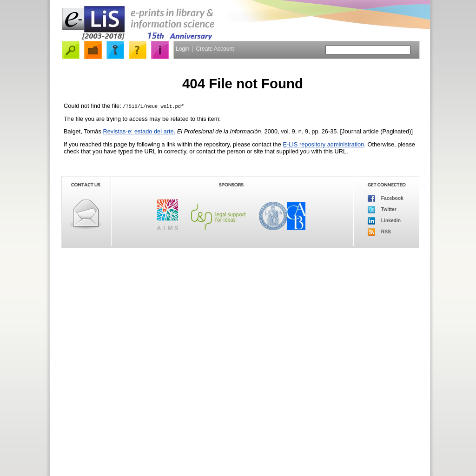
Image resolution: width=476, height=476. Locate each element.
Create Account (215, 49)
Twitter (382, 210)
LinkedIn (384, 221)
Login (182, 49)
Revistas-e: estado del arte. (139, 131)
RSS (379, 232)
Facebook (386, 198)
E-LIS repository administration (323, 144)
